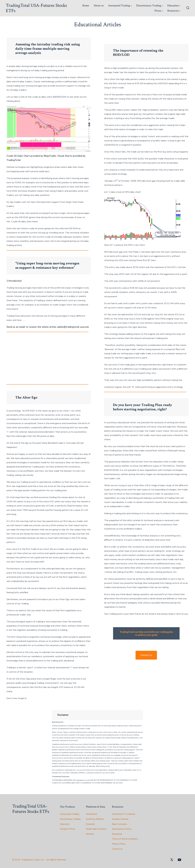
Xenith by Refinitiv (95, 819)
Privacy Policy (119, 844)
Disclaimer (117, 834)
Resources (174, 11)
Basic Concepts (120, 824)
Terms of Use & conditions (125, 839)
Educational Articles (122, 829)
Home (86, 5)
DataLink (90, 824)
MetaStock (91, 814)
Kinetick (90, 834)
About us (99, 5)
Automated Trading (120, 5)
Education (174, 5)
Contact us (146, 655)
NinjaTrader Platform (96, 829)
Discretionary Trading (150, 5)
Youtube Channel (120, 819)
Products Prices (68, 829)
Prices (159, 11)
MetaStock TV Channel (124, 814)
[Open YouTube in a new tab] (179, 860)
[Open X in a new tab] (172, 860)
